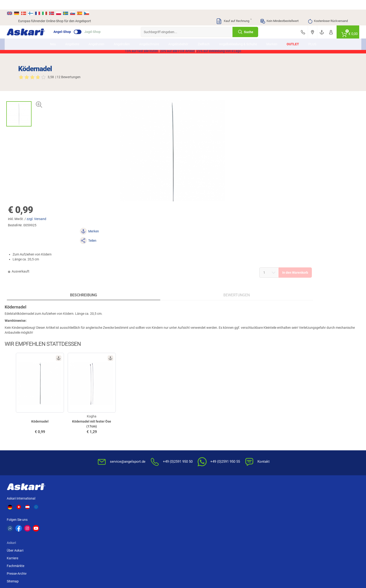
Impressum (250, 456)
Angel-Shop (74, 22)
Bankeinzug (306, 433)
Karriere (90, 433)
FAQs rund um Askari (201, 425)
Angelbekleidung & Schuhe (238, 35)
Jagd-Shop (104, 22)
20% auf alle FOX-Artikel (177, 48)
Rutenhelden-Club (143, 456)
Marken (272, 35)
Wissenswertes (197, 433)
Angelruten (96, 35)
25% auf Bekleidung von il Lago (219, 48)
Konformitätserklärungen (204, 464)
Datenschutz (251, 441)
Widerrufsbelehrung (256, 433)
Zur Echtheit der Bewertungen (207, 472)
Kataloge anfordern (144, 433)
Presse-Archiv (94, 448)
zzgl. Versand (219, 83)
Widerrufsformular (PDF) (259, 464)
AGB (245, 425)
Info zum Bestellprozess (203, 441)
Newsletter (138, 425)
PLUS (312, 35)
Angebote (72, 35)
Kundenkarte (139, 441)
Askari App (138, 472)
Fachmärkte (93, 441)
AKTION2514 (237, 43)
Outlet (293, 35)
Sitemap (90, 456)
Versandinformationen (35, 569)
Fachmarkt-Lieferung (145, 464)
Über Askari (93, 425)
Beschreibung (59, 216)
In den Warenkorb (307, 118)
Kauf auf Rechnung (234, 12)
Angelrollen (122, 35)
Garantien (193, 456)
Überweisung (307, 441)
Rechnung (305, 464)
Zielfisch (204, 35)
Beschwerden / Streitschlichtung (265, 472)
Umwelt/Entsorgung (256, 448)
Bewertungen (140, 216)
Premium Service (142, 448)
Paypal (302, 456)
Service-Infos (195, 448)
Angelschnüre (149, 35)
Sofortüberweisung (311, 425)
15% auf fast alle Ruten (141, 48)
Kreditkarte (305, 448)
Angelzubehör (178, 35)
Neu (53, 35)
